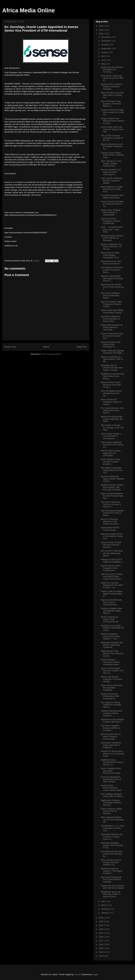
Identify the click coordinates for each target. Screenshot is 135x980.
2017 (101, 941)
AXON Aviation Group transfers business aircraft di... (110, 462)
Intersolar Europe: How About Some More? (111, 262)
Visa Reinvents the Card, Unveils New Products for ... (112, 854)
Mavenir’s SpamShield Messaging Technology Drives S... (112, 278)
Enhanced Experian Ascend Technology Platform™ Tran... (110, 636)
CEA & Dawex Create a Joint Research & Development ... (111, 436)
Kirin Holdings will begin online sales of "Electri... (112, 795)
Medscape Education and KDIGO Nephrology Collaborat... (112, 645)
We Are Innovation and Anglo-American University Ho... (111, 172)
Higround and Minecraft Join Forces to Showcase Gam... (111, 602)
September (106, 49)
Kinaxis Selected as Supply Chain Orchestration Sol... (110, 619)
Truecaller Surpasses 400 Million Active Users (112, 197)
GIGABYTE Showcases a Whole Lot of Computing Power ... (112, 754)
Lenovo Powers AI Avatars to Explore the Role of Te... (112, 204)
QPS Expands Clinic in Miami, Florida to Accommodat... (111, 737)
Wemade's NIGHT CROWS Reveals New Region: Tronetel (112, 368)
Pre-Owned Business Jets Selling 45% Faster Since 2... (112, 410)
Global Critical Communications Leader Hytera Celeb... (112, 788)
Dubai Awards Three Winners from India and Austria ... (112, 653)
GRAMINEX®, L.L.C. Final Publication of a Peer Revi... (112, 828)
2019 (101, 933)
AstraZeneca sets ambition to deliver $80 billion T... (112, 721)
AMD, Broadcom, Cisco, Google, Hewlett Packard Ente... (111, 163)
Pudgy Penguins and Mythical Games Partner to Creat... (112, 121)
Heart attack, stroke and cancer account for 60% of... (112, 78)
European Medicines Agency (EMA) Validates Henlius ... (112, 479)
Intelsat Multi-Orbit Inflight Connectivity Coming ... (112, 311)
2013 (101, 956)
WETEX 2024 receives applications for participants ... (111, 453)
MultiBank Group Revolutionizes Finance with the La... (112, 762)
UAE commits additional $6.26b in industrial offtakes (111, 181)
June (104, 60)
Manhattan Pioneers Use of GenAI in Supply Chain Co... (112, 837)
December (106, 37)
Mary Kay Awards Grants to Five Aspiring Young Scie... (112, 536)
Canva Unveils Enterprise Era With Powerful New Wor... (112, 496)
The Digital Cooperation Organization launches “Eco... (112, 470)
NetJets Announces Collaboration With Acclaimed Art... (110, 696)
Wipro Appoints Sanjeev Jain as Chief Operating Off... (112, 820)
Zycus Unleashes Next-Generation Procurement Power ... (112, 771)
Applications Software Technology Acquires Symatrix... (111, 803)
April (103, 901)
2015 (101, 948)
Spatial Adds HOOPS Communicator (110, 529)
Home (46, 347)
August (105, 52)
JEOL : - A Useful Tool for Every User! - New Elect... (112, 230)
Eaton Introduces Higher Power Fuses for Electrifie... (111, 811)
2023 (101, 918)
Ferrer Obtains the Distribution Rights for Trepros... (111, 402)
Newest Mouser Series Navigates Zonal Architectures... (111, 568)
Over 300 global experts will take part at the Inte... (111, 393)
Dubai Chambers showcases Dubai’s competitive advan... (111, 662)
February (105, 909)
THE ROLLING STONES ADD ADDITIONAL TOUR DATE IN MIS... (112, 577)
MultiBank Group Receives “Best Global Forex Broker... (112, 376)
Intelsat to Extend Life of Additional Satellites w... (112, 561)
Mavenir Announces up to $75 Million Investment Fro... (112, 146)
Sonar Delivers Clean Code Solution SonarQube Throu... (111, 255)
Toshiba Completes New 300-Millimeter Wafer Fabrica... (111, 611)
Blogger (95, 974)
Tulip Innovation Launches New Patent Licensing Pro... (112, 95)
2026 (101, 26)
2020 (101, 929)
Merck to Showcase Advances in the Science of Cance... (110, 522)
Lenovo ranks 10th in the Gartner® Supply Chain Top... (112, 129)
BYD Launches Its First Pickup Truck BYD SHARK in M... (111, 862)
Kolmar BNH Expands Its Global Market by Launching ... (112, 327)
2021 (101, 925)
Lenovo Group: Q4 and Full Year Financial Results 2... (111, 545)
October (105, 45)
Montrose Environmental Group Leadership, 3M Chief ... (112, 419)
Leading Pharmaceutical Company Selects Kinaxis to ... (111, 713)
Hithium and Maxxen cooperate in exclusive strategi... (112, 679)
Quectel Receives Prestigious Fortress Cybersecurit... (111, 221)
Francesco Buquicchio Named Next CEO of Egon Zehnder (111, 779)
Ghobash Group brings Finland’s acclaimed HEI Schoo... (112, 628)
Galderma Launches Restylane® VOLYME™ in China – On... (112, 585)
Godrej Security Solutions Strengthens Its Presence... (112, 70)
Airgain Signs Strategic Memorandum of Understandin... (111, 212)
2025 (101, 30)
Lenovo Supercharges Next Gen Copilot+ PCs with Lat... (112, 671)
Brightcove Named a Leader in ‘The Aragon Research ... (112, 871)
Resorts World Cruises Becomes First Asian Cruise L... (111, 385)
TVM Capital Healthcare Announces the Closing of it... (112, 445)
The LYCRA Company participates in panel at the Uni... (112, 138)
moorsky (77, 974)
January (105, 913)
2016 (101, 944)
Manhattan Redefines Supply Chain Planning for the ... (112, 845)
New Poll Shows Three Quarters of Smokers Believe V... (111, 104)
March (104, 905)
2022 (101, 921)
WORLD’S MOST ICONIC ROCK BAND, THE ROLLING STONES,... (112, 487)
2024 (101, 34)
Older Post (82, 347)
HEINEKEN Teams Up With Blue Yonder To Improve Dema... (111, 894)
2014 (101, 952)
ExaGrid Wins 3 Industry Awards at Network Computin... (111, 87)
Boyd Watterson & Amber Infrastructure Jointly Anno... (112, 189)
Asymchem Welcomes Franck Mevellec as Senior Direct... (111, 319)
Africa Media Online (28, 10)
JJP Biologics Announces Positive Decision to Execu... (112, 270)
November (106, 41)
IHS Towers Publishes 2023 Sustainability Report (110, 296)
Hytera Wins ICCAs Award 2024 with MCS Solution (112, 887)
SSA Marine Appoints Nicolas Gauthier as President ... (110, 728)
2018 (101, 937)
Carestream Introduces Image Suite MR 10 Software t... (111, 745)
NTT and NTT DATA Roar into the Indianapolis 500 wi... (112, 553)
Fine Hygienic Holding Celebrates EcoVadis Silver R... (111, 705)
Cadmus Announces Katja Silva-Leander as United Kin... (112, 112)
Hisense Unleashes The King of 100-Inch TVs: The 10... (111, 247)
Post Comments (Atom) (51, 354)
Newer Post (10, 347)
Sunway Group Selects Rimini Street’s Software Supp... (112, 155)
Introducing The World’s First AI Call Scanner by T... (112, 287)
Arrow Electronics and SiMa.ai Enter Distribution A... (110, 344)
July (103, 56)
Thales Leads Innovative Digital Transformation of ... (112, 594)
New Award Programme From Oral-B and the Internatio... (111, 880)
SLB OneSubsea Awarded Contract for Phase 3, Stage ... (112, 513)
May (103, 64)
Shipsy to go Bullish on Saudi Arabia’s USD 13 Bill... (112, 359)
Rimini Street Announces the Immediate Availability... (112, 688)
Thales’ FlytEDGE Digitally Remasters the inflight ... (112, 352)
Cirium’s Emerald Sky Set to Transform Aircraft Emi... (112, 336)
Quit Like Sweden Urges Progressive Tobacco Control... (111, 304)
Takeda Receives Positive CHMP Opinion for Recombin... (112, 238)
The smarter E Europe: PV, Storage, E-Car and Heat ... (112, 428)
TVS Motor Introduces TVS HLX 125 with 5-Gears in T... (111, 504)
